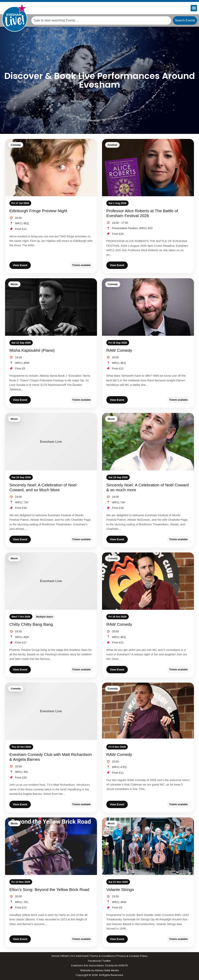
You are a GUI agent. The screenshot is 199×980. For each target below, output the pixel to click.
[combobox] (101, 20)
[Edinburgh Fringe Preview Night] (51, 168)
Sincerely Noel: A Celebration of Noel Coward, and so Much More (43, 487)
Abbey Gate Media (107, 970)
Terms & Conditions (103, 956)
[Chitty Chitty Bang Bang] (51, 581)
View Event (20, 265)
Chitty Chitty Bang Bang (31, 624)
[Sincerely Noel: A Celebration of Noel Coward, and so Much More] (51, 442)
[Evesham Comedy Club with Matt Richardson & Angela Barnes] (51, 711)
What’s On (68, 956)
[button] (194, 8)
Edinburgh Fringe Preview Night (38, 211)
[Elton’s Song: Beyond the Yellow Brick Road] (51, 846)
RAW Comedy (119, 350)
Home (55, 956)
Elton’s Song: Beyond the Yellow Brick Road (49, 889)
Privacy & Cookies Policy (132, 956)
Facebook (94, 961)
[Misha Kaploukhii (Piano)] (51, 307)
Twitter (107, 961)
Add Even (82, 956)
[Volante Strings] (148, 846)
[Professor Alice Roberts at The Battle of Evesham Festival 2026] (148, 168)
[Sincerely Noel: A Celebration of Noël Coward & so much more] (148, 442)
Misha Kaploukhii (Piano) (32, 350)
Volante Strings (120, 889)
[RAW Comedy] (148, 307)
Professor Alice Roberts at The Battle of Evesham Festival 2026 (142, 213)
